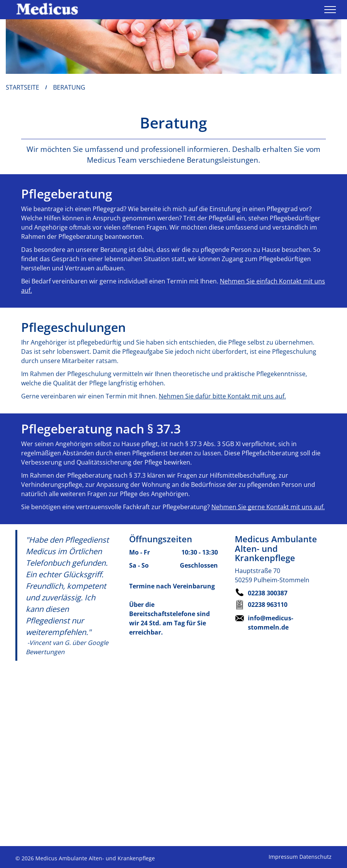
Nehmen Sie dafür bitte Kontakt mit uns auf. (222, 396)
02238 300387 (268, 593)
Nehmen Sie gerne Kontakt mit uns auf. (268, 507)
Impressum (283, 857)
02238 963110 (268, 605)
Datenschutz (315, 857)
